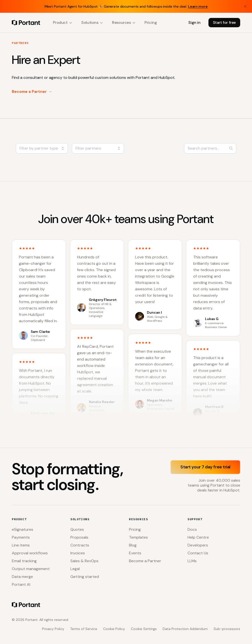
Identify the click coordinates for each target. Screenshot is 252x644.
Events (135, 553)
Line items (21, 545)
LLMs (192, 561)
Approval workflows (30, 553)
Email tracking (24, 561)
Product (63, 22)
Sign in (194, 22)
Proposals (79, 537)
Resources (124, 22)
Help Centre (198, 537)
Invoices (78, 553)
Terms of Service (84, 629)
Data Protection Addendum (185, 629)
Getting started (85, 577)
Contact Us (198, 553)
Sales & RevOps (84, 561)
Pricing (151, 22)
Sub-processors (227, 629)
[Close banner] (245, 6)
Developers (198, 545)
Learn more (198, 6)
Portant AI (21, 584)
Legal (75, 569)
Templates (138, 537)
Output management (31, 569)
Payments (21, 537)
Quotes (77, 529)
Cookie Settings (144, 629)
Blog (133, 545)
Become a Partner (32, 92)
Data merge (22, 577)
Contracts (80, 545)
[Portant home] (26, 23)
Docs (192, 529)
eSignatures (23, 529)
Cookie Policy (114, 629)
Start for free (224, 22)
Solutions (92, 22)
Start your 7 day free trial (205, 467)
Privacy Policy (53, 629)
